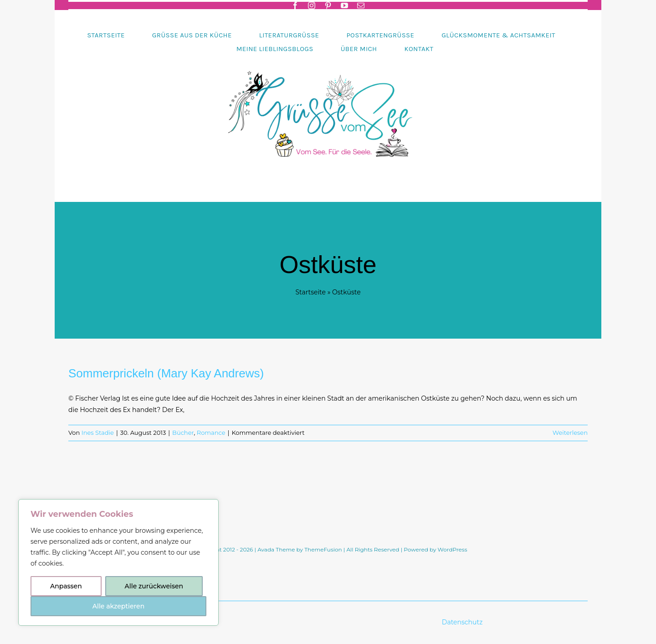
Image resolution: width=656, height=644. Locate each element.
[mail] (361, 5)
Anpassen (66, 586)
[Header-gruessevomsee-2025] (328, 59)
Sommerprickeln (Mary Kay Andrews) (166, 373)
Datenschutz (463, 622)
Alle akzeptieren (118, 606)
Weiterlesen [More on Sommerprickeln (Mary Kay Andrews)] (570, 433)
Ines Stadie (98, 433)
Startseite (310, 292)
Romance (211, 433)
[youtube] (344, 5)
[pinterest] (328, 5)
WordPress (453, 549)
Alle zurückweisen (154, 586)
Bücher (183, 433)
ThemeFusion (323, 549)
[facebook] (295, 5)
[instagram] (312, 5)
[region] (118, 562)
